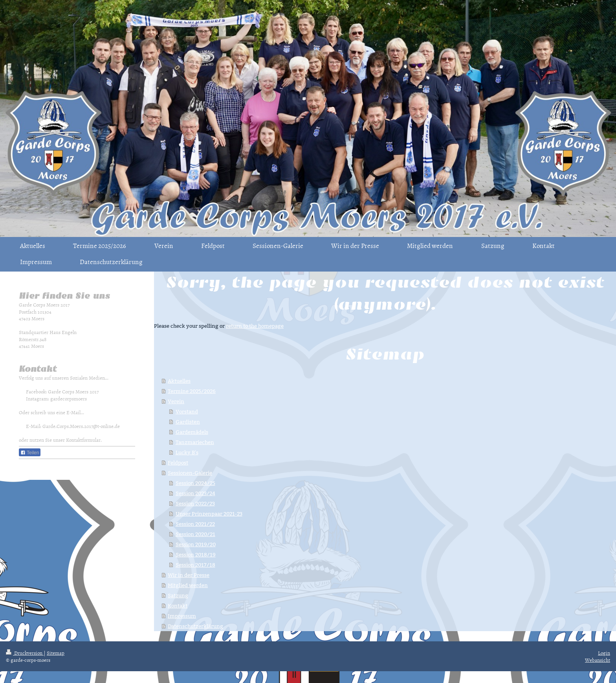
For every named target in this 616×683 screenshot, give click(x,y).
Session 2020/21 (195, 534)
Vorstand (187, 411)
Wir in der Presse (189, 575)
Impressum (182, 616)
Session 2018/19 (196, 554)
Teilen (30, 453)
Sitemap (56, 653)
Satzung (178, 595)
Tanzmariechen (195, 442)
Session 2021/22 (195, 524)
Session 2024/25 (195, 483)
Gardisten (188, 422)
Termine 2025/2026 (192, 391)
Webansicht (598, 660)
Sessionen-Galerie (190, 473)
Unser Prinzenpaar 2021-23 (209, 514)
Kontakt (178, 606)
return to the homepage (255, 326)
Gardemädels (192, 432)
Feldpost (178, 463)
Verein (176, 401)
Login (604, 653)
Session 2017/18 (195, 565)
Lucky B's (187, 452)
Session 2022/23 (195, 503)
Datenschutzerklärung (195, 626)
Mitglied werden (188, 585)
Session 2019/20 (196, 544)
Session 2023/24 (195, 493)
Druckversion (25, 653)
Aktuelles (179, 381)
